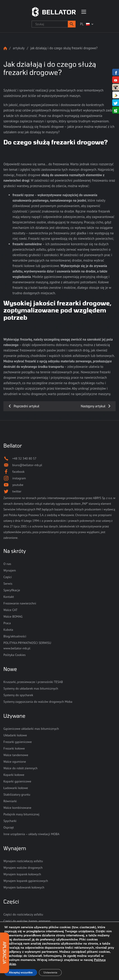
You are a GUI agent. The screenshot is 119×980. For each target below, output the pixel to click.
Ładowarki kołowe (16, 788)
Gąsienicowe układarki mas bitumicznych (31, 729)
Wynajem (10, 570)
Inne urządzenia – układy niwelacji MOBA (31, 834)
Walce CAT (10, 610)
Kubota (8, 630)
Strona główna (5, 48)
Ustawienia (50, 973)
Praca (7, 623)
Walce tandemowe (16, 755)
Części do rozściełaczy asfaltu (23, 914)
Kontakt (9, 597)
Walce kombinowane (17, 808)
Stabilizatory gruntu (17, 794)
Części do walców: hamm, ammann (27, 921)
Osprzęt (9, 827)
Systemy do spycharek (18, 695)
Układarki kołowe (15, 735)
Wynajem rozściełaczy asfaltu (23, 861)
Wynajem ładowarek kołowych (24, 887)
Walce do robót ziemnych (20, 768)
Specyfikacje (12, 590)
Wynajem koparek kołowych (22, 874)
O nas (7, 564)
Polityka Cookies (14, 655)
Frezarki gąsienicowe (18, 742)
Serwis (8, 584)
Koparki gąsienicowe (17, 781)
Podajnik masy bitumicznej (21, 814)
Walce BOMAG (13, 616)
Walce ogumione (15, 762)
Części (8, 577)
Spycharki (10, 821)
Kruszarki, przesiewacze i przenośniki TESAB (33, 682)
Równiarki (10, 801)
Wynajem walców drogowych (23, 868)
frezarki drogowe (28, 175)
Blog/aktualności (15, 636)
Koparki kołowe (14, 775)
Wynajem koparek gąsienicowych (26, 881)
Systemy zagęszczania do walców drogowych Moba (38, 702)
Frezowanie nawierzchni (20, 603)
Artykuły (19, 48)
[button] (72, 24)
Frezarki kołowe (14, 748)
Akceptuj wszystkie (21, 973)
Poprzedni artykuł (26, 406)
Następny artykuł (93, 406)
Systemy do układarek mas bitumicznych (31, 688)
